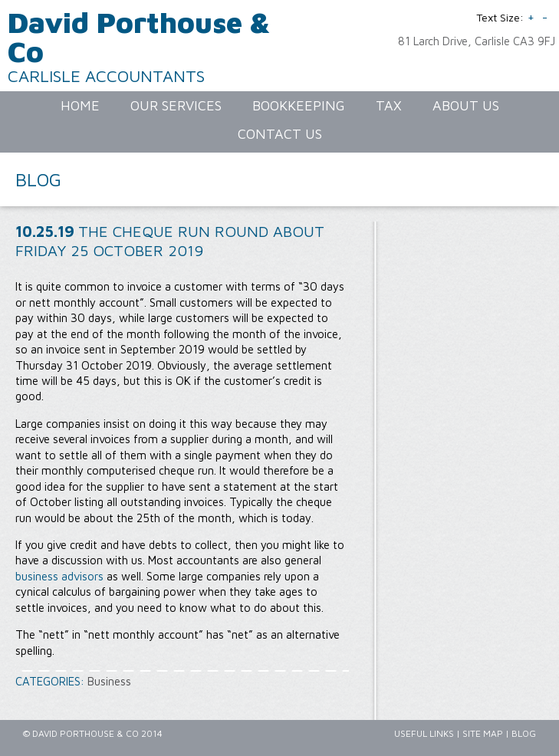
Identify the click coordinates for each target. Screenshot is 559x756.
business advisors (59, 576)
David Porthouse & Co (139, 36)
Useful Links (424, 733)
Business (109, 681)
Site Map (483, 733)
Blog (524, 733)
